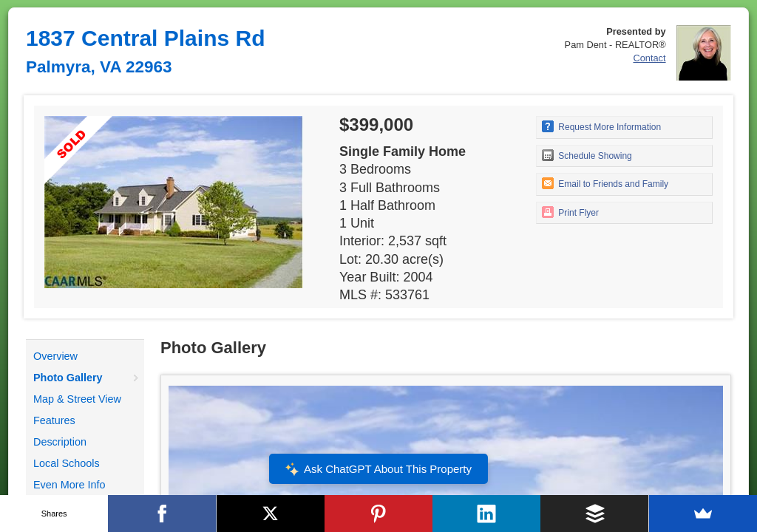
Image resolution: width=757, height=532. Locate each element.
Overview (55, 356)
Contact (649, 58)
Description (60, 442)
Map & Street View (77, 399)
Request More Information (601, 126)
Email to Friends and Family (605, 183)
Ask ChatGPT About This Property (378, 469)
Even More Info (69, 485)
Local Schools (67, 463)
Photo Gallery (68, 378)
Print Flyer (570, 212)
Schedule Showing (587, 155)
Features (54, 420)
